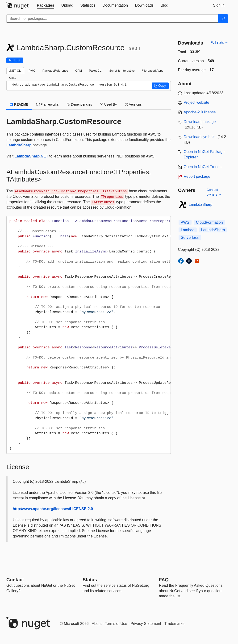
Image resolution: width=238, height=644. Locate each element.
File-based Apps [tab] (153, 71)
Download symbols (200, 137)
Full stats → (219, 42)
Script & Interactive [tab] (122, 71)
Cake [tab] (13, 78)
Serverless (190, 237)
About (97, 624)
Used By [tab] (108, 104)
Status (90, 580)
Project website (197, 102)
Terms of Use (116, 624)
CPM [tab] (79, 71)
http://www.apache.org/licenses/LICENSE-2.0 (53, 509)
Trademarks (174, 624)
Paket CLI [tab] (96, 71)
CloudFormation (209, 222)
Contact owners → (214, 192)
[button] (160, 86)
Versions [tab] (133, 104)
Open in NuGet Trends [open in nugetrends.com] (203, 167)
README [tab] (19, 104)
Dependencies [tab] (79, 104)
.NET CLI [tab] (15, 71)
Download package (200, 122)
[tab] (46, 5)
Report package (197, 176)
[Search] (223, 19)
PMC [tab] (32, 71)
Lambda (188, 230)
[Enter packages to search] (112, 19)
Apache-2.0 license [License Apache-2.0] (200, 112)
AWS (185, 222)
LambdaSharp (19, 145)
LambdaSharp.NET (31, 156)
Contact (15, 580)
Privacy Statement (146, 624)
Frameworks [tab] (48, 104)
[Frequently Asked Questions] (164, 580)
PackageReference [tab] (55, 71)
